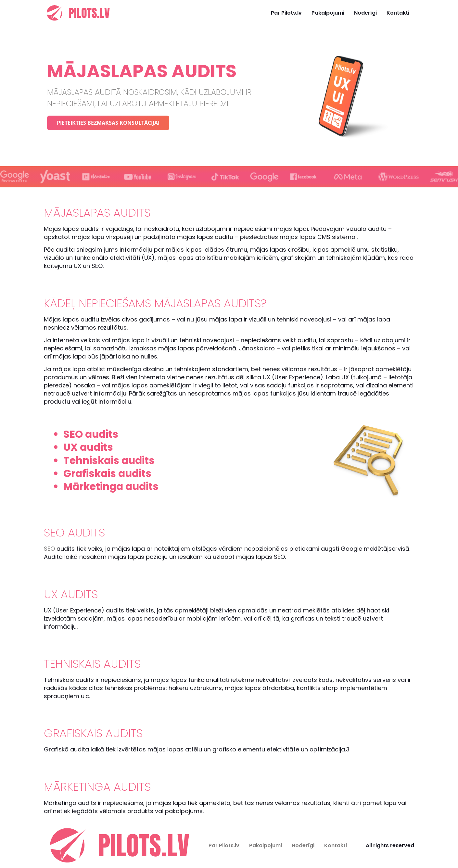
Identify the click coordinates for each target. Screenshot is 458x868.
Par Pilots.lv (286, 13)
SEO (49, 549)
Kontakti (398, 13)
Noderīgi (365, 13)
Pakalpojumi (328, 13)
